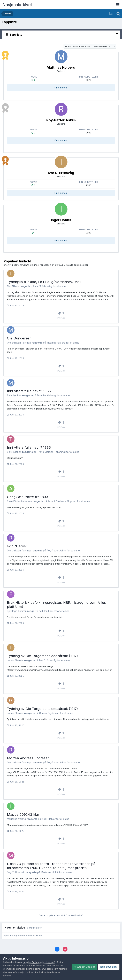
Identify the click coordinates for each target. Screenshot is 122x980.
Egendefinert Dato (104, 46)
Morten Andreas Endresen (28, 758)
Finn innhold (61, 88)
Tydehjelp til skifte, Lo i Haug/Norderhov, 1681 (44, 282)
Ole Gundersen (19, 338)
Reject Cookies (109, 967)
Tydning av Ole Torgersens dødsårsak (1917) (42, 656)
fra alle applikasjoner (78, 46)
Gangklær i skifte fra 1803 (28, 497)
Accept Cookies (85, 967)
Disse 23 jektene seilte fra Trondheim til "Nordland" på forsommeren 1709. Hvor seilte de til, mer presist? (51, 866)
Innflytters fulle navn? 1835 (29, 391)
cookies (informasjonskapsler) (39, 962)
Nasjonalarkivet (17, 5)
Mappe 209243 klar (23, 815)
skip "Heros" (17, 546)
